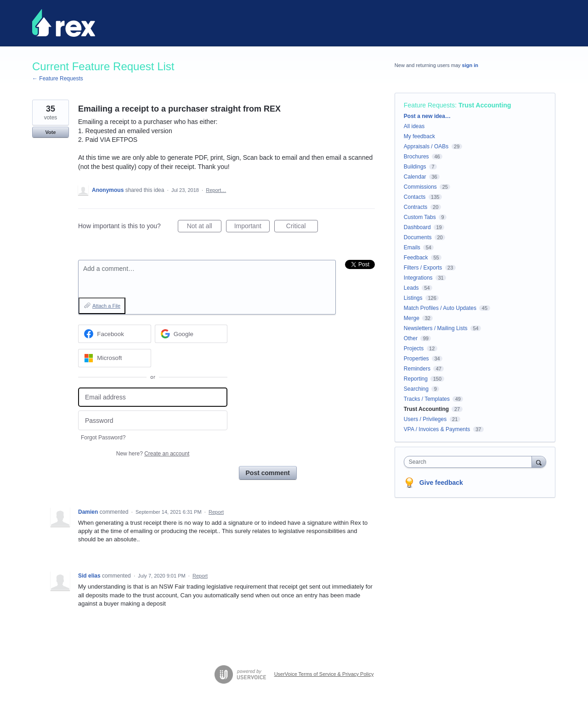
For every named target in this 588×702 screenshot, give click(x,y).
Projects (414, 348)
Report (216, 512)
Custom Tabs (420, 217)
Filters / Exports (423, 268)
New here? (153, 454)
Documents (418, 237)
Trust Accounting (485, 105)
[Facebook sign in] (115, 334)
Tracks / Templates (427, 399)
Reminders (417, 369)
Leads (411, 288)
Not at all (204, 227)
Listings (413, 298)
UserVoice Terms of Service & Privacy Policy (324, 674)
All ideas (414, 126)
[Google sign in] (191, 334)
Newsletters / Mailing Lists (436, 328)
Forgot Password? (103, 438)
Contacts (415, 197)
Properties (416, 359)
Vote (50, 132)
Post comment (268, 473)
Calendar (415, 177)
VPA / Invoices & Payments (437, 429)
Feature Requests (429, 105)
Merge (412, 318)
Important (252, 227)
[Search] (539, 462)
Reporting (416, 379)
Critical (302, 227)
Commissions (420, 187)
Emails (412, 247)
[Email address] (153, 397)
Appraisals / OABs (426, 146)
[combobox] (470, 462)
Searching (416, 389)
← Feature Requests (58, 79)
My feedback (419, 136)
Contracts (416, 207)
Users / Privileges (425, 419)
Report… (216, 190)
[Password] (153, 420)
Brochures (416, 157)
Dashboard (417, 227)
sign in (470, 65)
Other (411, 338)
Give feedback (441, 483)
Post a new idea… (427, 116)
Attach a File (106, 306)
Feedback (416, 258)
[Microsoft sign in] (115, 358)
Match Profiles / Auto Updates (440, 308)
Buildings (415, 167)
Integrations (418, 278)
